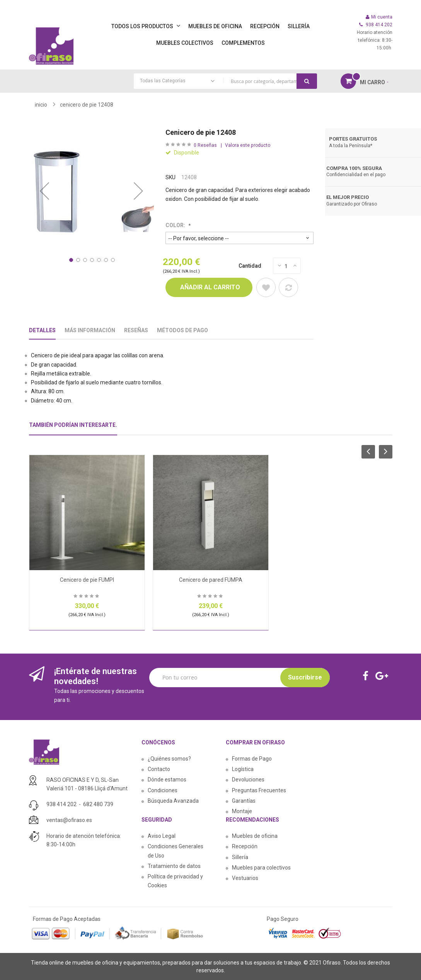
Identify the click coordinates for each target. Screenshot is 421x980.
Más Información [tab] (90, 330)
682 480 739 (98, 804)
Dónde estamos (167, 780)
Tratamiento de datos (174, 866)
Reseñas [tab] (136, 330)
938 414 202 (61, 804)
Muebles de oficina (255, 836)
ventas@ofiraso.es (69, 820)
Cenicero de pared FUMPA (211, 580)
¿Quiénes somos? (169, 759)
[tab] (73, 428)
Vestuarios (245, 878)
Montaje (242, 811)
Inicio (41, 105)
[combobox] (225, 81)
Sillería (240, 857)
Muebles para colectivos (261, 868)
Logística (243, 769)
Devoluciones (248, 780)
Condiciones (163, 790)
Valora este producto (248, 145)
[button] (44, 191)
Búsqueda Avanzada (173, 801)
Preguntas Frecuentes (259, 790)
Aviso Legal (162, 836)
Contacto (159, 769)
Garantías (244, 801)
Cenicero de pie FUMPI (87, 580)
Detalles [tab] (42, 330)
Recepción (245, 846)
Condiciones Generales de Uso (176, 851)
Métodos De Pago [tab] (182, 330)
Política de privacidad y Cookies (175, 881)
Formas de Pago (252, 759)
